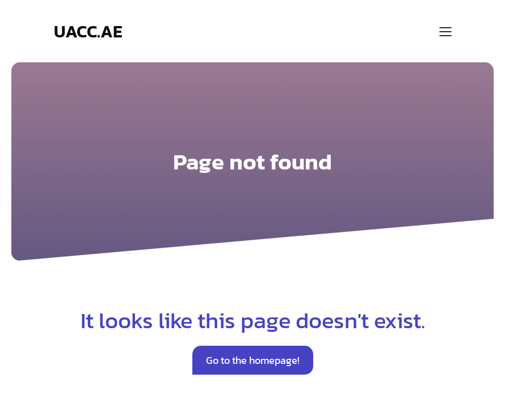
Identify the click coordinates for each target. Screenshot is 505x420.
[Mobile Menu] (445, 31)
